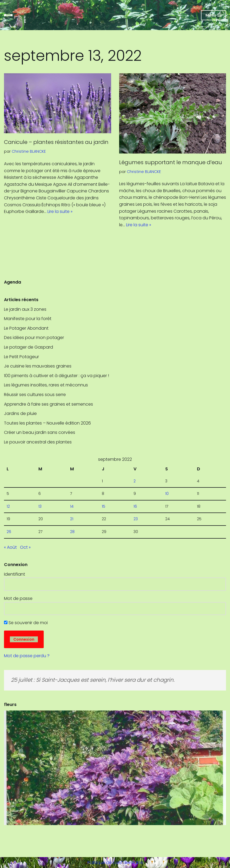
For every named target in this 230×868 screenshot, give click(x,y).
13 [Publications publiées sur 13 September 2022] (40, 506)
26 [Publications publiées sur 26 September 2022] (9, 532)
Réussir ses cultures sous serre (35, 395)
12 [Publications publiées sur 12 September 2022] (8, 506)
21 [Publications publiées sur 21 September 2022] (72, 519)
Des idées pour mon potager (34, 338)
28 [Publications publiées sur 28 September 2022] (72, 532)
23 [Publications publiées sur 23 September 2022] (136, 519)
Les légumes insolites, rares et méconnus (46, 385)
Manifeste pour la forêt (28, 319)
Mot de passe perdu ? (27, 656)
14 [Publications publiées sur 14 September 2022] (72, 506)
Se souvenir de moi (26, 623)
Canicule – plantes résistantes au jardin (57, 142)
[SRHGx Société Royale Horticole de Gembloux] (8, 15)
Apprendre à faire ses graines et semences (49, 404)
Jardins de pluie (20, 413)
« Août (10, 547)
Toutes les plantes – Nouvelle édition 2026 (47, 423)
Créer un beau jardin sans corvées (40, 432)
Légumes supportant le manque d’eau (171, 162)
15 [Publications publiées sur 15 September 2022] (104, 506)
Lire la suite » (60, 211)
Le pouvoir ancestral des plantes (38, 442)
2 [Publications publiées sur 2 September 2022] (135, 481)
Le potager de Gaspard (32, 347)
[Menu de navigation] (213, 15)
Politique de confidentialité (115, 863)
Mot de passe (18, 598)
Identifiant (15, 574)
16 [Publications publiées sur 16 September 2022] (135, 506)
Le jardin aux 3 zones (25, 309)
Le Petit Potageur (21, 357)
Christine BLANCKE (29, 151)
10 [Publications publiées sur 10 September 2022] (167, 494)
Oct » (25, 547)
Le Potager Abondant (26, 328)
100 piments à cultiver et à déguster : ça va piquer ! (57, 376)
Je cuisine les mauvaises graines (38, 366)
